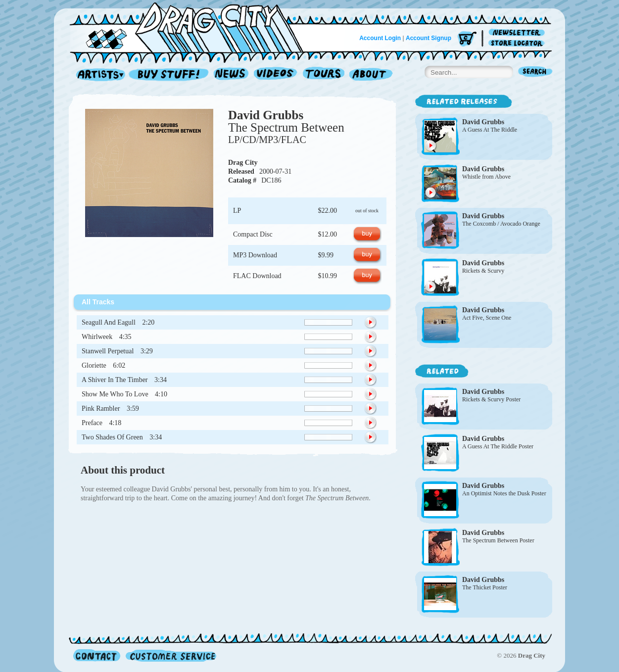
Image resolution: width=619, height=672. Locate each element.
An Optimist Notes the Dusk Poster (504, 493)
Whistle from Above (486, 177)
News (232, 75)
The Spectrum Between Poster (498, 540)
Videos (276, 75)
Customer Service (170, 655)
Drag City (243, 163)
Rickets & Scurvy (483, 271)
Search (535, 72)
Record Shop (170, 75)
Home (192, 27)
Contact (97, 655)
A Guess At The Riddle (490, 130)
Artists (98, 75)
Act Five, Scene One (487, 318)
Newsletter (518, 33)
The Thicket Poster (485, 587)
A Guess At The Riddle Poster (498, 446)
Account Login (380, 38)
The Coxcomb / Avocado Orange (501, 224)
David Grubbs (266, 115)
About (371, 75)
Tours (324, 75)
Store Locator (518, 43)
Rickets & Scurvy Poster (491, 399)
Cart (467, 39)
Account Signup (429, 38)
